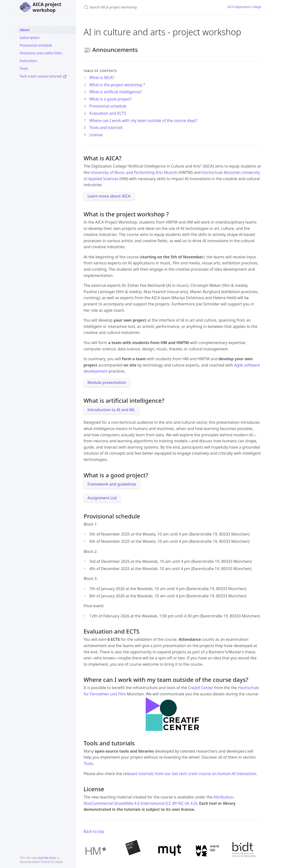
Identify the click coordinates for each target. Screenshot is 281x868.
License (96, 135)
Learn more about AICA (109, 196)
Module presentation (107, 382)
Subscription (30, 38)
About (25, 30)
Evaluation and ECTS (108, 113)
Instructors (28, 61)
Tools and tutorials (106, 127)
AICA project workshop (41, 7)
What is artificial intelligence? (116, 92)
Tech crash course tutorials (43, 76)
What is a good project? (111, 99)
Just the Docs (47, 858)
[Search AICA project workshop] (141, 7)
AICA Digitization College (244, 7)
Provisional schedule (36, 45)
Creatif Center (200, 688)
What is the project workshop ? (117, 85)
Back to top (94, 831)
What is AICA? (102, 78)
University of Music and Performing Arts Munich (134, 172)
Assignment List (102, 498)
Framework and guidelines (112, 484)
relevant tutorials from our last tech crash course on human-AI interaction (190, 774)
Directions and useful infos (41, 53)
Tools (24, 68)
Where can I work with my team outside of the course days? (143, 120)
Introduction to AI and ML (111, 410)
